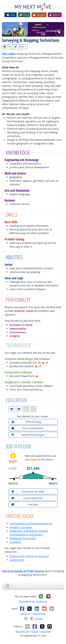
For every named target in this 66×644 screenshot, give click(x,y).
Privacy (35, 631)
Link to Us (25, 614)
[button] (43, 363)
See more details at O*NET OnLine (23, 571)
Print (8, 47)
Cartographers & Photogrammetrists (31, 524)
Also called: (9, 54)
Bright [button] (13, 461)
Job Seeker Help (27, 601)
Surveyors (15, 542)
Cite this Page (39, 614)
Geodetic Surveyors (21, 527)
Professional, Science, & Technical (29, 556)
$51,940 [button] (33, 468)
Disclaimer (46, 631)
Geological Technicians (23, 538)
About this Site (22, 631)
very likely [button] (31, 459)
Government (17, 560)
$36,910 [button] (13, 483)
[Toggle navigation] (7, 586)
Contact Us (42, 601)
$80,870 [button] (53, 483)
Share (19, 47)
